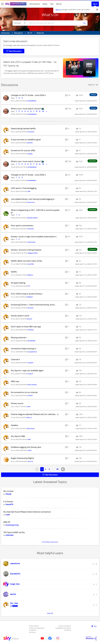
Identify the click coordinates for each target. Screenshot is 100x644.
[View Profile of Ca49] (8, 515)
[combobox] (54, 23)
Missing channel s (19, 338)
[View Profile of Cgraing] (30, 154)
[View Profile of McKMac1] (30, 297)
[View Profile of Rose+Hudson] (32, 385)
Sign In (95, 4)
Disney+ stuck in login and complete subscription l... (34, 237)
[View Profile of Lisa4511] (30, 396)
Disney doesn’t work (20, 316)
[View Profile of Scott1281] (31, 264)
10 (43, 111)
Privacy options (34, 626)
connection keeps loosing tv (23, 349)
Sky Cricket (8, 491)
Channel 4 (15, 359)
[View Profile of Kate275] (30, 143)
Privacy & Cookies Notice (37, 628)
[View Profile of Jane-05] (30, 461)
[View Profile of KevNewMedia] (32, 101)
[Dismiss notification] (97, 10)
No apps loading (18, 283)
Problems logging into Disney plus (26, 447)
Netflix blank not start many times (26, 261)
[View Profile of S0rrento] (31, 308)
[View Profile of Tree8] (28, 407)
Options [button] (91, 85)
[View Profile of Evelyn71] (30, 374)
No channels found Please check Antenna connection (27, 512)
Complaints (33, 630)
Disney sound (17, 403)
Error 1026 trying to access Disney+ (27, 294)
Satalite (14, 425)
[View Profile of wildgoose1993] (33, 253)
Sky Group (32, 632)
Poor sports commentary (22, 226)
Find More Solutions (50, 542)
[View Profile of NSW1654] (10, 535)
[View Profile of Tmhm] (30, 450)
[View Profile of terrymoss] (31, 132)
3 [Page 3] (49, 469)
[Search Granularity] (20, 23)
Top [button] (95, 626)
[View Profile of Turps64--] (31, 363)
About (59, 4)
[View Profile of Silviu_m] (29, 418)
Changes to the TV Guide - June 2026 (28, 95)
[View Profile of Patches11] (31, 229)
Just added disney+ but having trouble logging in (33, 199)
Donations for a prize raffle (23, 150)
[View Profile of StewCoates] (31, 242)
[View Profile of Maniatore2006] (32, 218)
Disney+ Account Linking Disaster (26, 250)
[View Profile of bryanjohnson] (32, 352)
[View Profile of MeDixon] (30, 275)
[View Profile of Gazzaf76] (9, 504)
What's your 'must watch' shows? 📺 (27, 109)
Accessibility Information (63, 628)
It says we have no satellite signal (26, 140)
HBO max (15, 381)
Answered (92, 161)
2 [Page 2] (46, 469)
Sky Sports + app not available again (27, 371)
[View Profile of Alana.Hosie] (31, 429)
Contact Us (67, 630)
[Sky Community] (16, 4)
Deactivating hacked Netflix (23, 129)
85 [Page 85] (57, 469)
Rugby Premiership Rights (22, 458)
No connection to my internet (24, 392)
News (45, 4)
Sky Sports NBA (18, 436)
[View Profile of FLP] (29, 286)
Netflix (14, 272)
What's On (50, 15)
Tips (52, 4)
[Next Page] (63, 469)
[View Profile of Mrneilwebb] (32, 341)
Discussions (35, 4)
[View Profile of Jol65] (29, 439)
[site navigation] (2, 4)
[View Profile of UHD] (29, 191)
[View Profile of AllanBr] (9, 494)
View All (50, 613)
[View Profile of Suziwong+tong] (12, 525)
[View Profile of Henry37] (29, 319)
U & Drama (8, 502)
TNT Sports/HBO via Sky (14, 532)
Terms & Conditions (65, 626)
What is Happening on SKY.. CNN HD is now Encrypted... (36, 210)
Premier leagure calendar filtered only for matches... (34, 414)
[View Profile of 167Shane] (31, 330)
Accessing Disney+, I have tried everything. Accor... (33, 305)
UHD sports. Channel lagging (24, 188)
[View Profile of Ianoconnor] (31, 202)
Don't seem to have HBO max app (26, 327)
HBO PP (7, 522)
